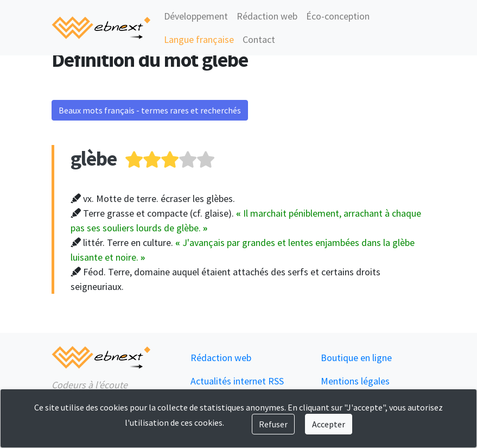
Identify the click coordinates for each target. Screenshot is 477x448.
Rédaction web (267, 16)
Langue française (199, 39)
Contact (259, 39)
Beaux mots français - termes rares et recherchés (150, 110)
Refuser (273, 424)
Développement (196, 16)
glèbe (94, 158)
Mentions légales (355, 381)
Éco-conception (338, 16)
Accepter (329, 424)
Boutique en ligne (356, 358)
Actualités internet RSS (237, 381)
